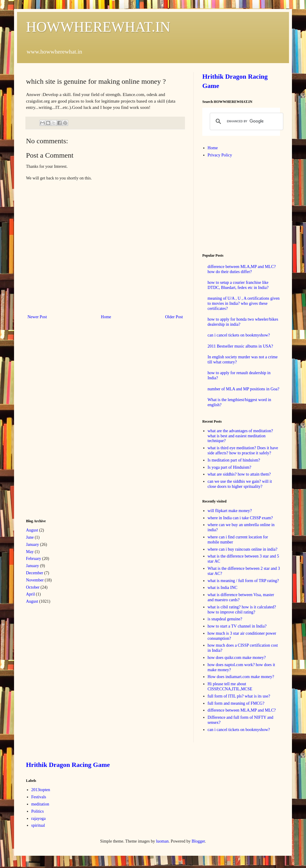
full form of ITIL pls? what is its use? (239, 696)
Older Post (174, 317)
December (35, 573)
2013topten (41, 790)
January (33, 545)
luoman (162, 841)
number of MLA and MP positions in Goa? (244, 389)
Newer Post (37, 317)
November (35, 580)
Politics (38, 811)
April (30, 594)
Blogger (198, 841)
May (30, 552)
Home (106, 317)
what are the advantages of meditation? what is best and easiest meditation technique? (240, 436)
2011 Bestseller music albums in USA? (240, 346)
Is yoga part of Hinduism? (229, 467)
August (32, 530)
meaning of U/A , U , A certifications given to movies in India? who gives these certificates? (244, 303)
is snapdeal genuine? (225, 619)
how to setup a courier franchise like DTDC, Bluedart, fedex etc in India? (238, 285)
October (33, 587)
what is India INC (223, 588)
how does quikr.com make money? (237, 658)
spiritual (38, 825)
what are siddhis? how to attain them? (239, 474)
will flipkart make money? (230, 511)
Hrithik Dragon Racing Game (68, 765)
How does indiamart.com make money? (241, 677)
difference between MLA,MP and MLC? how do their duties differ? (242, 269)
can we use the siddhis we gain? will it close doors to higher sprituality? (240, 484)
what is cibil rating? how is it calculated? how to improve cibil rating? (242, 610)
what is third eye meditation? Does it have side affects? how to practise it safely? (243, 450)
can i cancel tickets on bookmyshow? (239, 335)
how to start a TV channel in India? (237, 626)
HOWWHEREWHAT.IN (98, 27)
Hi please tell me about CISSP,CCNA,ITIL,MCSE (230, 686)
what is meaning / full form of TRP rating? (243, 581)
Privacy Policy (220, 155)
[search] (246, 121)
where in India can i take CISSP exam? (240, 518)
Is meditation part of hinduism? (234, 460)
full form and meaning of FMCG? (236, 703)
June (30, 537)
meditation (40, 804)
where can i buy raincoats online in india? (243, 549)
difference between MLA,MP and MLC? (242, 710)
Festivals (39, 797)
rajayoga (39, 818)
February (34, 559)
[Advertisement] (71, 418)
